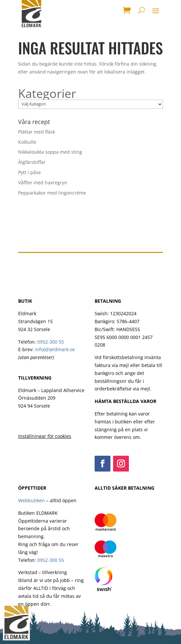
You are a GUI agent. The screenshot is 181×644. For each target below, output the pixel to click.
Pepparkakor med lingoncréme (52, 193)
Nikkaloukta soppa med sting (50, 152)
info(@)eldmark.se (55, 349)
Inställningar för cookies (45, 436)
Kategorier (47, 94)
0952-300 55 (51, 342)
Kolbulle (27, 142)
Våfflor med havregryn (43, 183)
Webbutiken (31, 500)
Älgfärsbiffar (32, 162)
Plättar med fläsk (37, 132)
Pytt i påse (30, 172)
